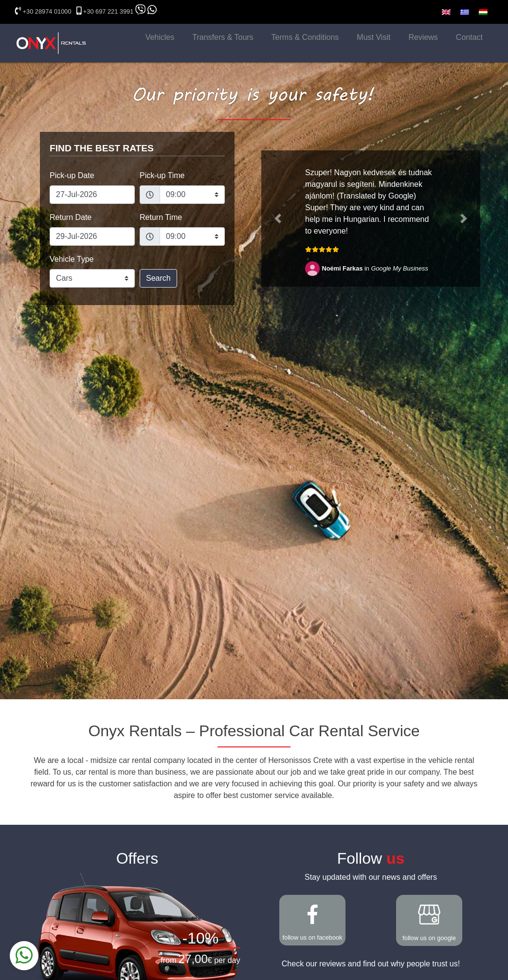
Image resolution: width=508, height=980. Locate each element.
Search (158, 278)
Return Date (71, 217)
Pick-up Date (72, 175)
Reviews (423, 37)
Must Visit (373, 37)
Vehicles (160, 37)
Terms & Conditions (305, 37)
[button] (278, 218)
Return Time (161, 217)
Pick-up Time (162, 175)
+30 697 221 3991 (109, 11)
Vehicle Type (72, 259)
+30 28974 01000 (47, 11)
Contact (469, 37)
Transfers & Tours (223, 37)
